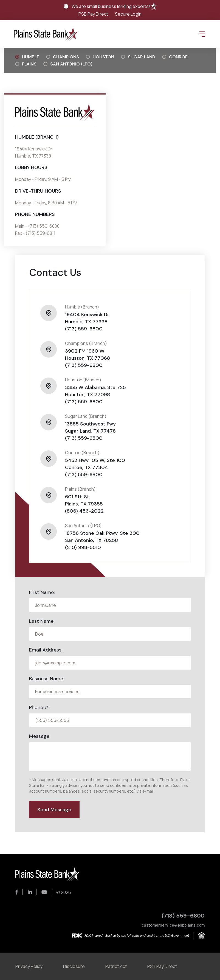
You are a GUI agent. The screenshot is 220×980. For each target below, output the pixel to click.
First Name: (42, 592)
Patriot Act (116, 966)
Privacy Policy (29, 966)
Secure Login (128, 14)
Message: (40, 736)
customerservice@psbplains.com (173, 925)
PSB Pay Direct (93, 14)
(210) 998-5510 (83, 547)
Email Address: (46, 650)
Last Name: (42, 621)
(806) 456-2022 (84, 511)
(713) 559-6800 (84, 329)
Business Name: (46, 679)
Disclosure (74, 966)
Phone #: (39, 707)
